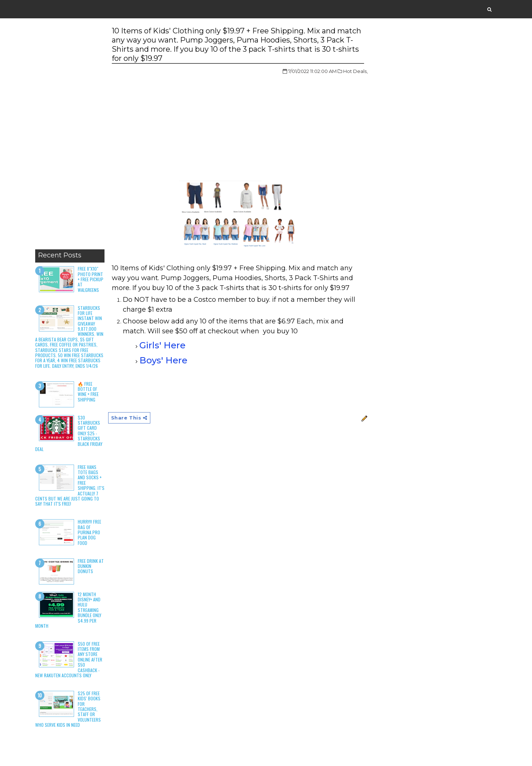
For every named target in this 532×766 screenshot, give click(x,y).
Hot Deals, (355, 71)
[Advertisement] (70, 136)
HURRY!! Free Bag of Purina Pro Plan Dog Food (89, 532)
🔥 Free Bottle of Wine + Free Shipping (88, 392)
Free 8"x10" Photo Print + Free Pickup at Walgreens (91, 279)
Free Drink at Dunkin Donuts (91, 566)
